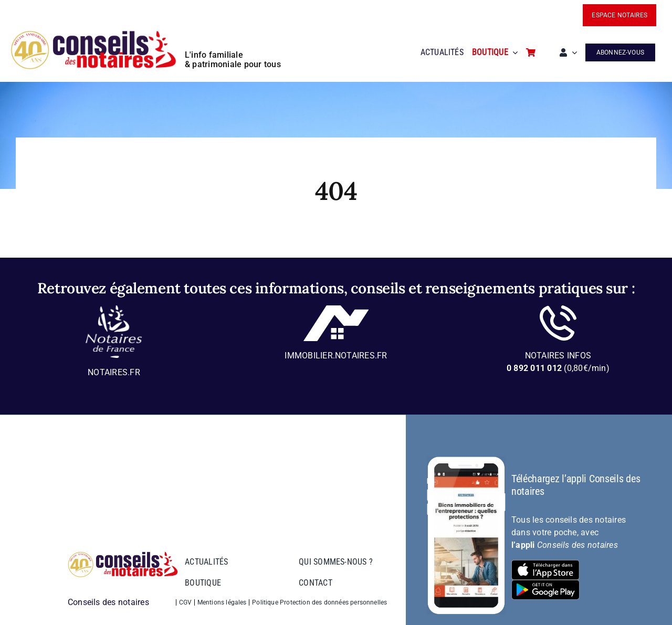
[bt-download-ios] (545, 564)
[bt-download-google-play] (545, 584)
